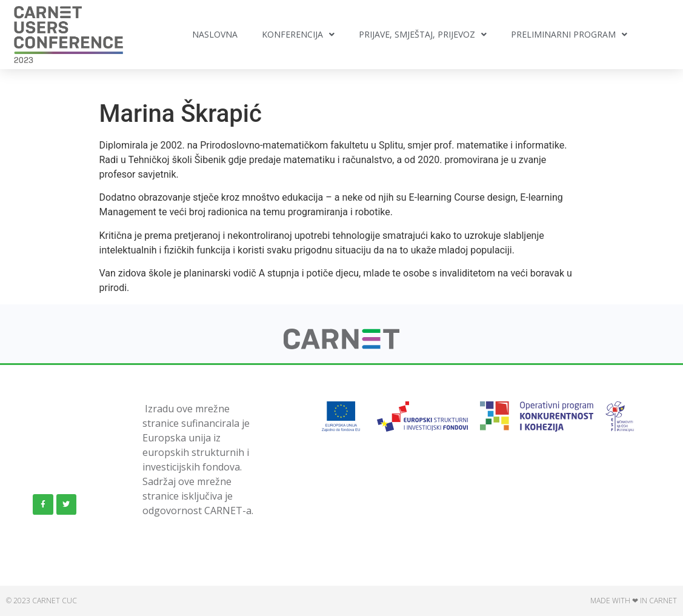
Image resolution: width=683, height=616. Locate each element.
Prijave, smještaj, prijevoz (423, 35)
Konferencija (298, 35)
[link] (341, 346)
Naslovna (215, 34)
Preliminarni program (569, 35)
